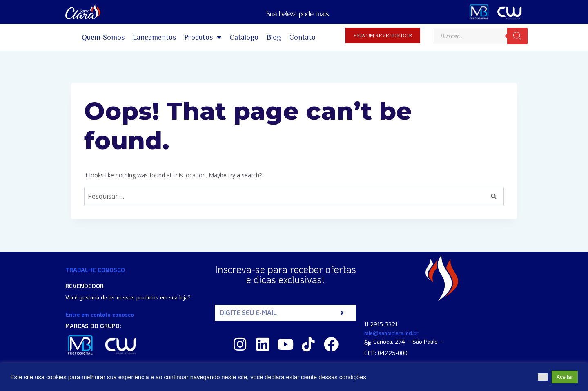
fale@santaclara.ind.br (391, 333)
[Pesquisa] (517, 36)
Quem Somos (103, 37)
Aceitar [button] (565, 377)
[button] (543, 377)
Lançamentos (154, 37)
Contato (302, 37)
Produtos (203, 37)
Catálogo (244, 37)
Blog (274, 37)
